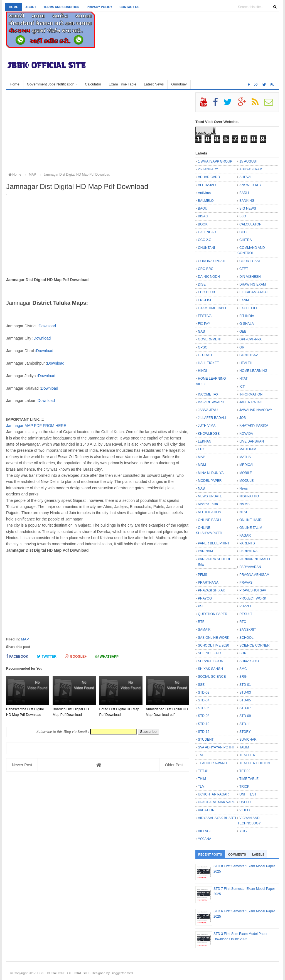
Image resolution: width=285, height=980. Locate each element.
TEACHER (247, 755)
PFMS (202, 575)
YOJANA (205, 839)
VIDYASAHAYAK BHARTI (217, 818)
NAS (201, 488)
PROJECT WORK (253, 598)
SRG (243, 677)
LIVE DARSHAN (252, 441)
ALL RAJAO (207, 185)
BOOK (203, 224)
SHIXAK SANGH (210, 669)
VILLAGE (205, 831)
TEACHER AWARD (212, 763)
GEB (243, 331)
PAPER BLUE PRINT (214, 543)
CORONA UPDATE (212, 261)
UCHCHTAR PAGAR (213, 794)
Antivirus (204, 193)
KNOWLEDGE (209, 434)
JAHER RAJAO (251, 402)
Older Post (174, 765)
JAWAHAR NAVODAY (256, 410)
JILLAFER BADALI (212, 418)
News (244, 488)
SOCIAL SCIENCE (212, 677)
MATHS (245, 457)
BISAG (203, 216)
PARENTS (247, 543)
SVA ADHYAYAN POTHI (216, 747)
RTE (201, 622)
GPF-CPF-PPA (250, 339)
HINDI (202, 371)
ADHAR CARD (209, 177)
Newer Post (22, 765)
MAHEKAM (248, 449)
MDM (202, 465)
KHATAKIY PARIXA (254, 426)
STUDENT (206, 740)
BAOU (203, 208)
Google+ (76, 656)
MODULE (246, 481)
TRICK (244, 787)
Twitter (47, 656)
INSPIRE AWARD (211, 402)
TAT (201, 755)
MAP (25, 639)
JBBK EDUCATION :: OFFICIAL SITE (63, 973)
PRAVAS (246, 583)
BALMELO (206, 201)
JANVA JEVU (208, 410)
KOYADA (246, 434)
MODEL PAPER (210, 481)
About (31, 7)
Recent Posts (210, 854)
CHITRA (246, 240)
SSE (201, 685)
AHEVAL (246, 177)
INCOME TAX (208, 394)
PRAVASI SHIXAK (212, 590)
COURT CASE (250, 261)
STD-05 (245, 700)
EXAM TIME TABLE (213, 308)
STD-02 (204, 692)
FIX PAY (204, 324)
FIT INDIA (247, 316)
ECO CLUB (206, 292)
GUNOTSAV (249, 355)
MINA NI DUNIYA (211, 473)
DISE (202, 284)
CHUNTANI (206, 248)
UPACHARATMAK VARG (217, 802)
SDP (243, 653)
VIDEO (245, 810)
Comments (237, 854)
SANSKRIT (248, 630)
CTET (244, 269)
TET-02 (245, 771)
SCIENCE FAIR (209, 653)
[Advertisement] (98, 131)
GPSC (203, 347)
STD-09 (245, 716)
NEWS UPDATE (210, 496)
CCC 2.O (205, 240)
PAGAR (245, 536)
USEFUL (246, 802)
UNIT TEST (248, 794)
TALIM (244, 747)
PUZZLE (246, 606)
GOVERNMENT (210, 339)
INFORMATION (251, 394)
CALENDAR (207, 232)
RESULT (246, 614)
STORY (245, 732)
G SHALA (247, 324)
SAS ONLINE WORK (214, 638)
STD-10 (204, 724)
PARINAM (205, 551)
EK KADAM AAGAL (254, 292)
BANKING (247, 201)
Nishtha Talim (208, 504)
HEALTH (246, 363)
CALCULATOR (250, 224)
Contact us (129, 7)
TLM (201, 787)
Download (47, 326)
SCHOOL (246, 638)
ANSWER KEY (250, 185)
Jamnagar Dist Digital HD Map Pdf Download (74, 175)
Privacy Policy (100, 7)
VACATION (206, 810)
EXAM (244, 300)
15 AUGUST (249, 161)
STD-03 (245, 692)
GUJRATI (205, 355)
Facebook (17, 656)
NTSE (244, 512)
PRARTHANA (208, 583)
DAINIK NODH (209, 277)
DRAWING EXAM (253, 284)
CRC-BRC (206, 269)
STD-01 (245, 685)
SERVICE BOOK (210, 661)
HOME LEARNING (253, 371)
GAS (201, 331)
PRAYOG (205, 598)
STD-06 (204, 708)
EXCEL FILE (249, 308)
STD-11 (245, 724)
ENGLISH (205, 300)
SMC (243, 669)
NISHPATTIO (249, 496)
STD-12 (204, 732)
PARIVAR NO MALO (255, 559)
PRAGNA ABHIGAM (254, 575)
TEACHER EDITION (255, 763)
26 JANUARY (208, 169)
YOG (243, 831)
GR (242, 347)
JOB (243, 418)
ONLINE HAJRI (251, 520)
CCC (243, 232)
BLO (243, 216)
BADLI (244, 193)
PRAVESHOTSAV (253, 590)
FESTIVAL (206, 316)
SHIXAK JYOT (250, 661)
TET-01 (203, 771)
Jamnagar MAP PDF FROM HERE (36, 426)
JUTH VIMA (207, 426)
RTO (243, 622)
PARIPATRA (248, 551)
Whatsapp (107, 656)
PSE (201, 606)
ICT (242, 387)
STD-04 (204, 700)
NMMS (245, 504)
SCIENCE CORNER (255, 645)
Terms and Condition (62, 7)
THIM (202, 779)
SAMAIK (204, 630)
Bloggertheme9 (122, 973)
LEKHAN (205, 441)
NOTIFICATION (210, 512)
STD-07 (245, 708)
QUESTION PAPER (213, 614)
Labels (258, 854)
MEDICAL (247, 465)
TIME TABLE (249, 779)
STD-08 (204, 716)
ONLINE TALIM (251, 528)
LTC (201, 449)
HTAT (244, 379)
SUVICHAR (248, 740)
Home (13, 7)
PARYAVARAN (250, 567)
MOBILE (246, 473)
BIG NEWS (248, 208)
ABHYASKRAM (251, 169)
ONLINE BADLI (209, 520)
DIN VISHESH (250, 277)
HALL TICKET (208, 363)
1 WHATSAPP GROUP (215, 161)
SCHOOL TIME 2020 (213, 645)
